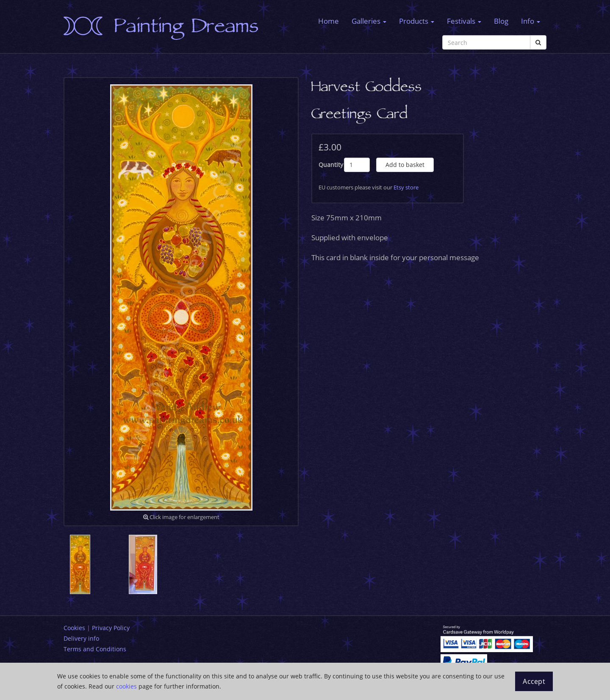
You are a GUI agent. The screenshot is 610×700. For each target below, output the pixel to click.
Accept (534, 681)
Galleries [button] (369, 21)
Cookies (74, 628)
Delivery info (81, 638)
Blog (501, 21)
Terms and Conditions (95, 649)
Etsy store (406, 187)
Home (329, 21)
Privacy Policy (111, 628)
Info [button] (531, 21)
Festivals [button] (464, 21)
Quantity (331, 165)
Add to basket (405, 165)
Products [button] (417, 21)
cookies (126, 686)
